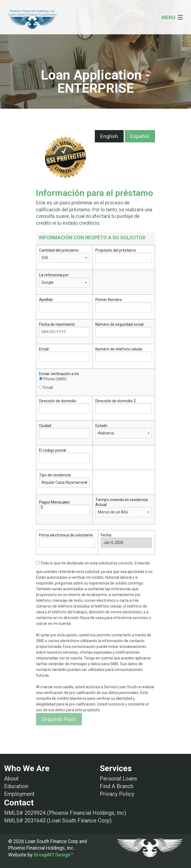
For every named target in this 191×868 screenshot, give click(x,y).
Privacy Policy (117, 794)
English (109, 136)
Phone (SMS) (53, 379)
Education (16, 786)
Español (140, 136)
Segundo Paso (59, 719)
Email (46, 387)
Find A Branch (117, 786)
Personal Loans (118, 779)
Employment (19, 794)
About (11, 779)
